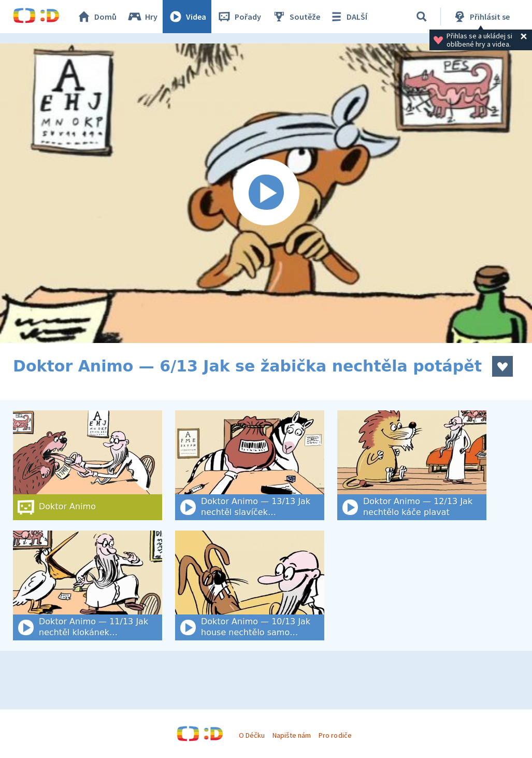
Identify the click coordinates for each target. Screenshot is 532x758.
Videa (187, 17)
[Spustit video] (266, 193)
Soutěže (296, 17)
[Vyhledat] (422, 17)
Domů (96, 17)
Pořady (239, 17)
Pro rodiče (335, 735)
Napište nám (292, 735)
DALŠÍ (348, 17)
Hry (142, 17)
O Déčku (252, 735)
